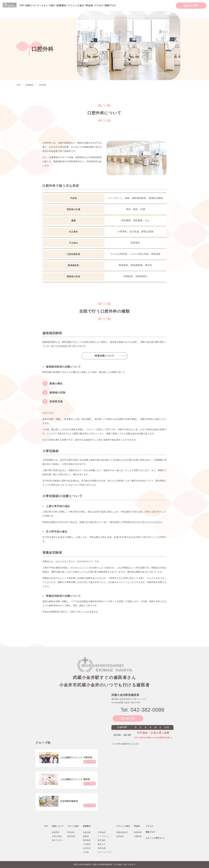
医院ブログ (151, 832)
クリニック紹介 (76, 5)
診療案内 (62, 5)
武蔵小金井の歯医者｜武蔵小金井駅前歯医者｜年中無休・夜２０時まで (104, 864)
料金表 (89, 5)
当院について (32, 5)
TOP (46, 826)
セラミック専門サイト (155, 838)
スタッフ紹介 (48, 5)
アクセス (150, 826)
